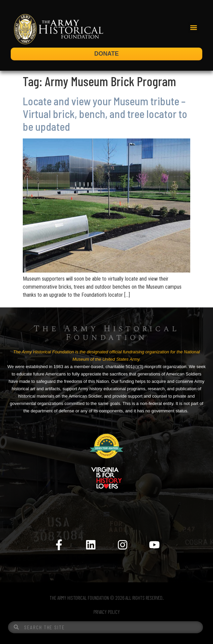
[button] (193, 27)
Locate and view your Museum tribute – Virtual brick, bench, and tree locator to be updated (105, 114)
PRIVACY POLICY (107, 612)
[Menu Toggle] (106, 514)
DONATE (107, 54)
